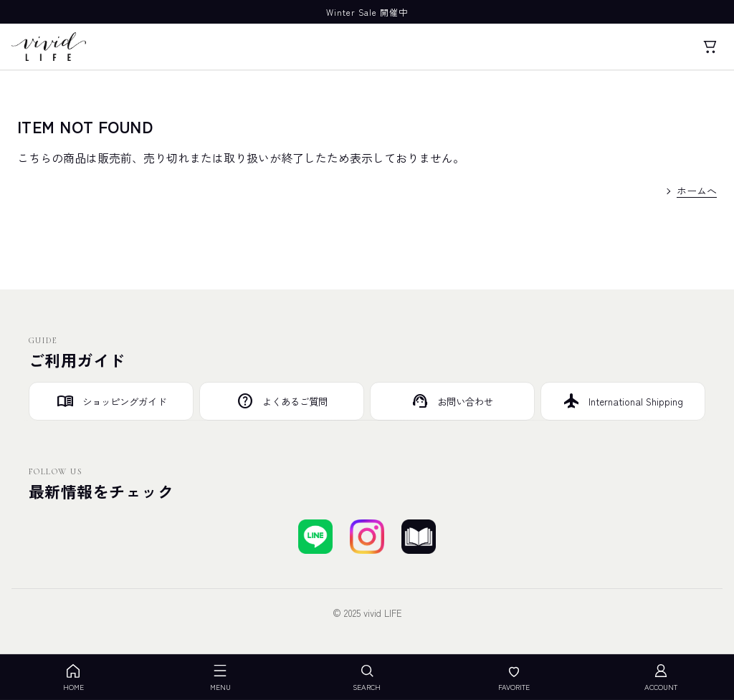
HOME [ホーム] (73, 677)
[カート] (710, 47)
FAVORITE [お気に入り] (514, 677)
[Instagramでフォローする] (367, 537)
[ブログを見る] (419, 537)
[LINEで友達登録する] (315, 537)
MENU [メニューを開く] (220, 677)
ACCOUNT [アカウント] (661, 677)
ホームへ (697, 191)
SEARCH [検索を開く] (367, 677)
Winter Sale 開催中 (367, 12)
